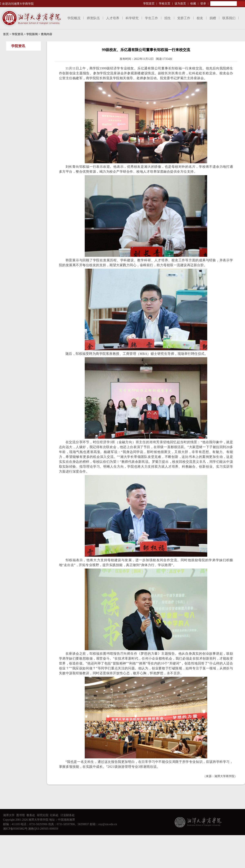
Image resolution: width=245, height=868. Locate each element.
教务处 (31, 815)
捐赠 (213, 18)
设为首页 (180, 4)
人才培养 (113, 18)
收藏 (193, 4)
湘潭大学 (9, 815)
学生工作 (151, 18)
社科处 (54, 815)
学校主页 (165, 4)
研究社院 (43, 815)
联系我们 (229, 18)
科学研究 (132, 18)
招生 (168, 18)
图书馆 (21, 815)
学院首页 (149, 4)
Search (241, 4)
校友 (200, 18)
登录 (203, 4)
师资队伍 (93, 18)
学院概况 (74, 18)
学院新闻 (32, 34)
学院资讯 (18, 34)
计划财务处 (68, 815)
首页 (6, 34)
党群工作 (184, 18)
